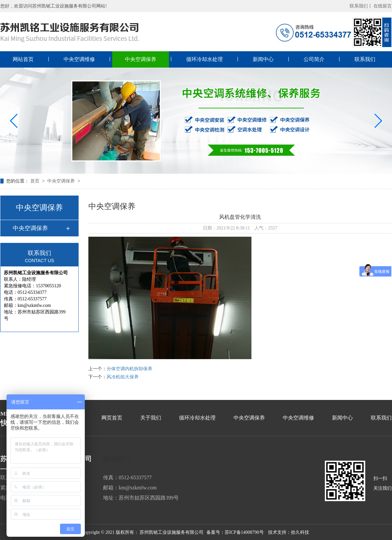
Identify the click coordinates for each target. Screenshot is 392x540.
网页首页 (112, 418)
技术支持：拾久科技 (289, 532)
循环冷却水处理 (204, 59)
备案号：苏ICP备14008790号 (235, 532)
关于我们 (151, 418)
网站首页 (23, 59)
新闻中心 (263, 59)
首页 (36, 181)
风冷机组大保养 (123, 377)
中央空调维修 (79, 59)
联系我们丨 (361, 6)
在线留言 (383, 6)
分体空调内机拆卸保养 (129, 369)
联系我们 (365, 59)
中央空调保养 (141, 59)
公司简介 (314, 59)
